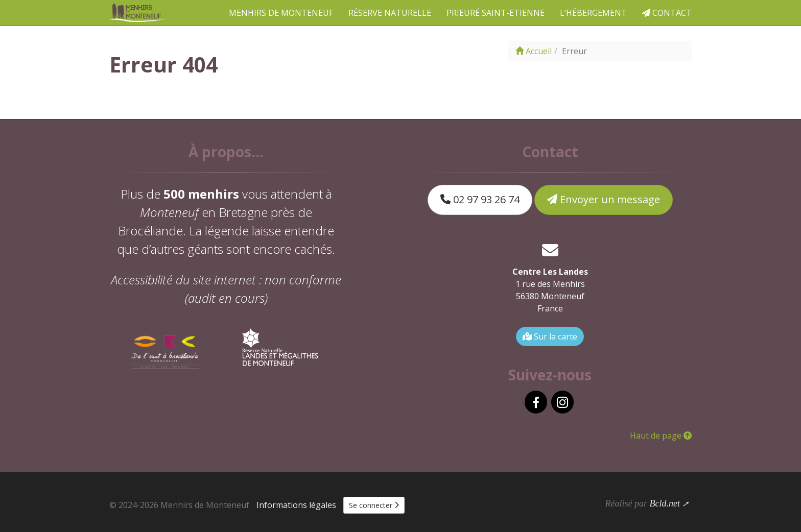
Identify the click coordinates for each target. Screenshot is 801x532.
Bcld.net (664, 503)
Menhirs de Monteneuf (281, 13)
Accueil (534, 51)
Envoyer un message (604, 199)
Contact (667, 13)
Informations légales (296, 505)
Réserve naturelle (390, 13)
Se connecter (374, 505)
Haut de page (661, 436)
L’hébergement (593, 13)
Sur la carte (550, 336)
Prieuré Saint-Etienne (496, 13)
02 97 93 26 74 (480, 199)
